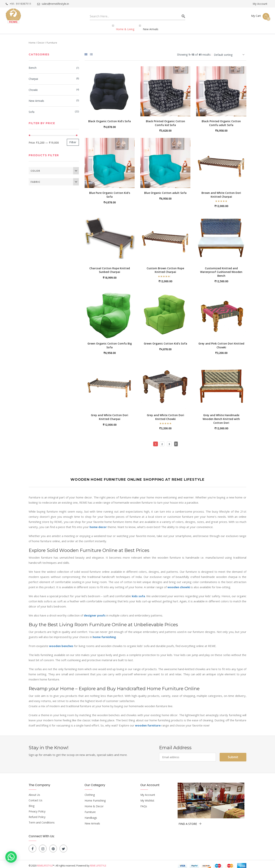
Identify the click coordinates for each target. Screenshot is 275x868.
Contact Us (36, 797)
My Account (260, 4)
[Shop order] (230, 51)
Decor (41, 39)
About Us (34, 792)
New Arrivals (36, 98)
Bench (33, 65)
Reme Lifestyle (98, 862)
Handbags (91, 815)
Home (32, 39)
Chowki (33, 87)
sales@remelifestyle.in (53, 4)
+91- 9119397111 (19, 4)
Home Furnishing (95, 797)
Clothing (90, 792)
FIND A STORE (190, 821)
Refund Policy (37, 814)
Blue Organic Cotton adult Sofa (165, 190)
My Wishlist (147, 797)
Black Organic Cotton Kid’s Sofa (110, 118)
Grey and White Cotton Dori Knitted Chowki (165, 414)
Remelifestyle (45, 862)
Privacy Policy (37, 808)
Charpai (33, 76)
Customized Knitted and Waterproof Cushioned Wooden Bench (221, 269)
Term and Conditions (42, 819)
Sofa (32, 109)
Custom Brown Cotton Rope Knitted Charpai (165, 267)
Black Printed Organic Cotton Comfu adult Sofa (221, 120)
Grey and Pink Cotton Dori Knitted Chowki (221, 342)
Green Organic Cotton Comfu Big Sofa (110, 342)
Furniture (90, 809)
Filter (73, 139)
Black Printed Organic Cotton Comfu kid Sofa (165, 120)
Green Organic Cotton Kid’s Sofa (165, 340)
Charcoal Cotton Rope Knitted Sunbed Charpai (110, 267)
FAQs (144, 803)
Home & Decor (94, 803)
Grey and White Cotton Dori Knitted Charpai (110, 414)
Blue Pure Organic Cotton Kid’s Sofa (110, 191)
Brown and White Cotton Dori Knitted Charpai (221, 191)
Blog (32, 803)
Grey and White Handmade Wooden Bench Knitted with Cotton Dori (221, 416)
